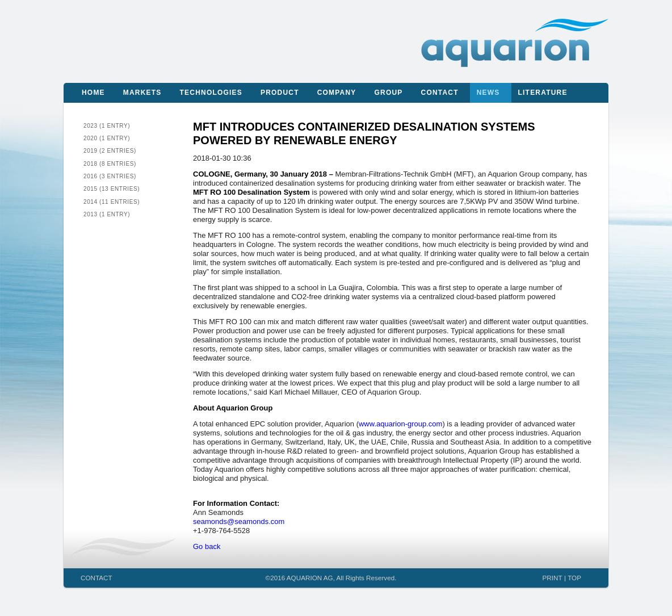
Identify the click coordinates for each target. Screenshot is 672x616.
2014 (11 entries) (112, 202)
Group (389, 93)
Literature (543, 93)
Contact (440, 93)
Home (93, 93)
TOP (574, 578)
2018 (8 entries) (110, 164)
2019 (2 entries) (110, 151)
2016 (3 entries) (110, 176)
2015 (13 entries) (112, 189)
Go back (207, 546)
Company (337, 93)
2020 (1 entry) (107, 138)
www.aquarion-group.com (400, 424)
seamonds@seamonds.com (239, 521)
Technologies (211, 93)
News (488, 93)
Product (280, 93)
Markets (142, 93)
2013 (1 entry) (107, 214)
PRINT (553, 578)
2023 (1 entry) (107, 126)
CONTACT (96, 578)
